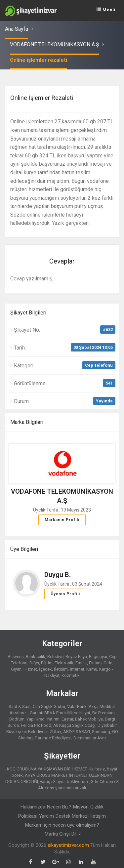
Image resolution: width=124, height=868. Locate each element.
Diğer (34, 662)
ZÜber (55, 731)
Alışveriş (16, 656)
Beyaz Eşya (76, 656)
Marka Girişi (57, 834)
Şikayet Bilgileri (28, 312)
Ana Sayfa (17, 29)
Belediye (55, 656)
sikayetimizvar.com (68, 845)
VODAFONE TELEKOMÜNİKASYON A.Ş (55, 44)
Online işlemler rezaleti (39, 60)
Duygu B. (58, 574)
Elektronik (64, 662)
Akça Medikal (102, 706)
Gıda (108, 662)
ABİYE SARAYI (77, 731)
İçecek (45, 669)
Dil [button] (76, 834)
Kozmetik (71, 675)
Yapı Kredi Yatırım (43, 719)
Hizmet (30, 669)
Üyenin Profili (65, 594)
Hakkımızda (33, 806)
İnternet (77, 669)
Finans (95, 662)
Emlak (81, 662)
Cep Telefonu (99, 365)
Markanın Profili (62, 519)
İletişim (61, 669)
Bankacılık (36, 656)
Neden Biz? (59, 806)
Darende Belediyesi (53, 738)
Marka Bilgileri (27, 422)
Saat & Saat (20, 706)
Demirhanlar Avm (90, 738)
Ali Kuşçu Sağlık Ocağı (74, 725)
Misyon (81, 806)
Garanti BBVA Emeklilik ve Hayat (60, 712)
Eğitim (47, 662)
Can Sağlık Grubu (49, 706)
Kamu (92, 669)
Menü (106, 10)
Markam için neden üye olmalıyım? (62, 825)
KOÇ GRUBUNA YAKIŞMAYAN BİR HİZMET (47, 769)
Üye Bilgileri (24, 549)
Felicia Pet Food (36, 725)
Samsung (101, 731)
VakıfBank (77, 706)
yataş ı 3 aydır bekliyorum (64, 781)
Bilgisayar (98, 656)
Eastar (67, 719)
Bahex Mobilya (89, 719)
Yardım (46, 816)
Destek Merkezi (72, 816)
